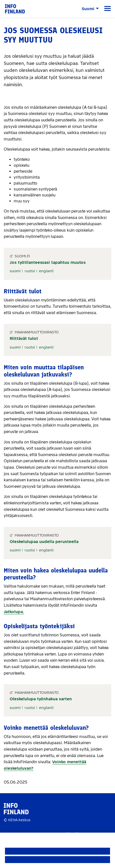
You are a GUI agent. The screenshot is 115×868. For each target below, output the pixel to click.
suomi (15, 271)
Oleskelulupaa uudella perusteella (44, 542)
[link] (15, 9)
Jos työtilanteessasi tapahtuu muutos (48, 262)
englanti (46, 271)
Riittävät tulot (24, 339)
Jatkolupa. (14, 612)
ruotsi (30, 271)
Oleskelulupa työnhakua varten (41, 699)
